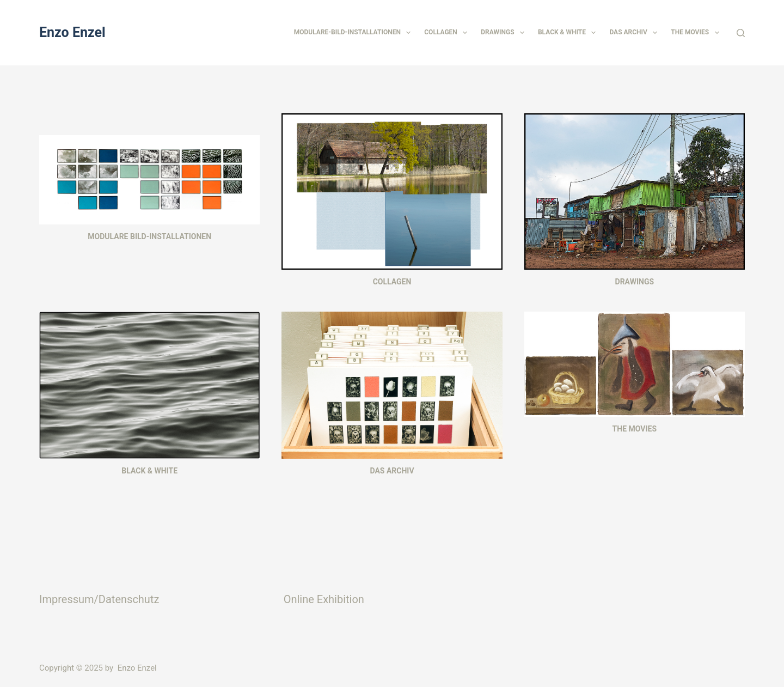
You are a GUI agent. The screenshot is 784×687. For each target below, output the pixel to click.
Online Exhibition (324, 599)
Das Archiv (635, 33)
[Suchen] (741, 33)
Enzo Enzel (72, 32)
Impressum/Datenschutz (99, 599)
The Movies (697, 33)
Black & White (569, 33)
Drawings (505, 33)
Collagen (448, 33)
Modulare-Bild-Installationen (354, 33)
